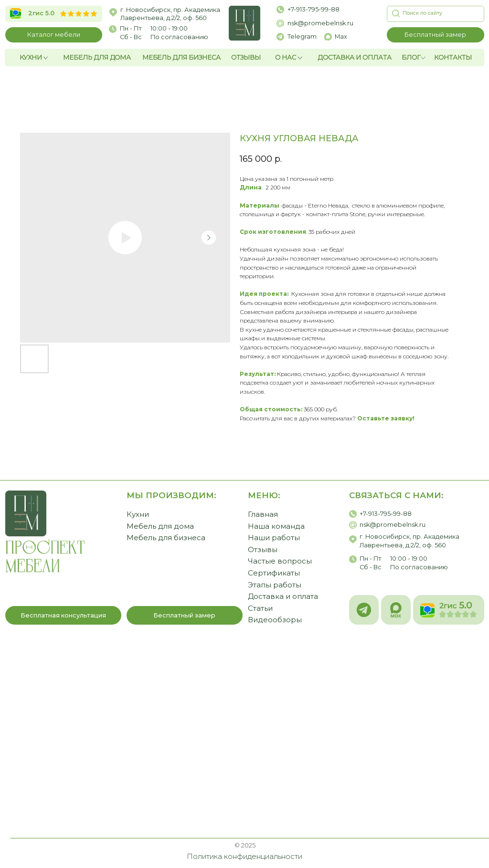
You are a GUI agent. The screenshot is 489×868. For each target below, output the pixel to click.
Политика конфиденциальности (244, 857)
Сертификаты (274, 573)
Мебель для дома (160, 526)
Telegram (302, 37)
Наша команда (276, 526)
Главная (263, 514)
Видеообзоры (275, 620)
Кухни (138, 514)
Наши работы (274, 538)
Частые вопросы (280, 561)
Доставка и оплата (283, 596)
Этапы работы (275, 585)
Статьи (260, 608)
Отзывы (263, 550)
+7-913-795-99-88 (314, 9)
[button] (436, 35)
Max (341, 37)
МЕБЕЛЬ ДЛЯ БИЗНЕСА (181, 57)
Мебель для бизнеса (166, 538)
